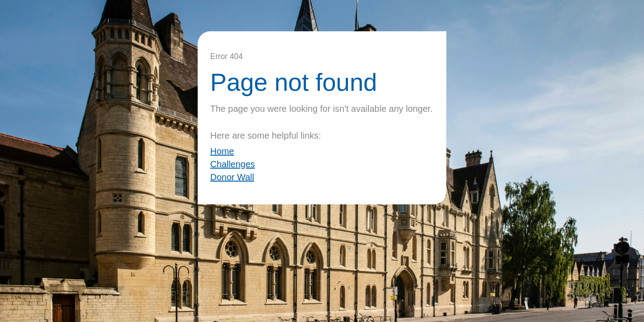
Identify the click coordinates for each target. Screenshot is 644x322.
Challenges (233, 164)
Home (222, 151)
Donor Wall (232, 177)
